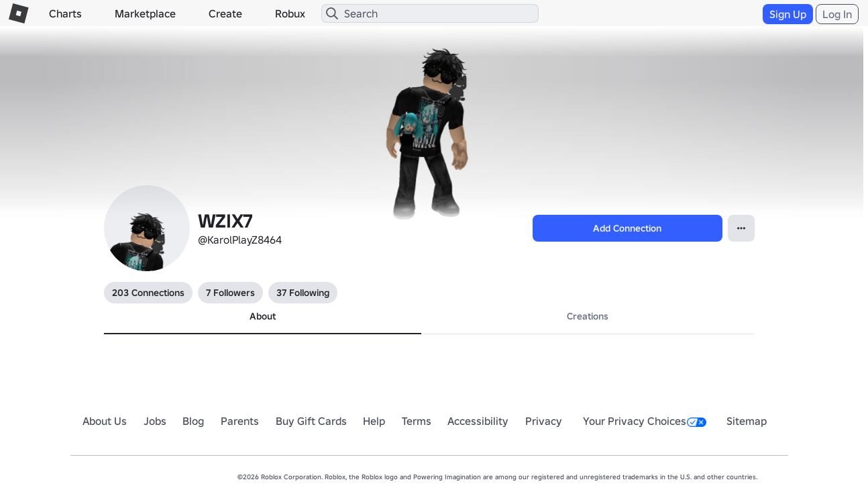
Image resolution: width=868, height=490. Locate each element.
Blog (193, 421)
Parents (240, 421)
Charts (65, 13)
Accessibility (478, 421)
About (263, 316)
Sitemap (747, 421)
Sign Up (788, 14)
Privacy (544, 421)
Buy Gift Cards (311, 421)
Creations (588, 316)
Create (225, 13)
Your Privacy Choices (645, 421)
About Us (105, 421)
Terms (417, 421)
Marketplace (145, 13)
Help (374, 421)
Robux (290, 13)
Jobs (155, 421)
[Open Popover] (741, 228)
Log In (837, 14)
